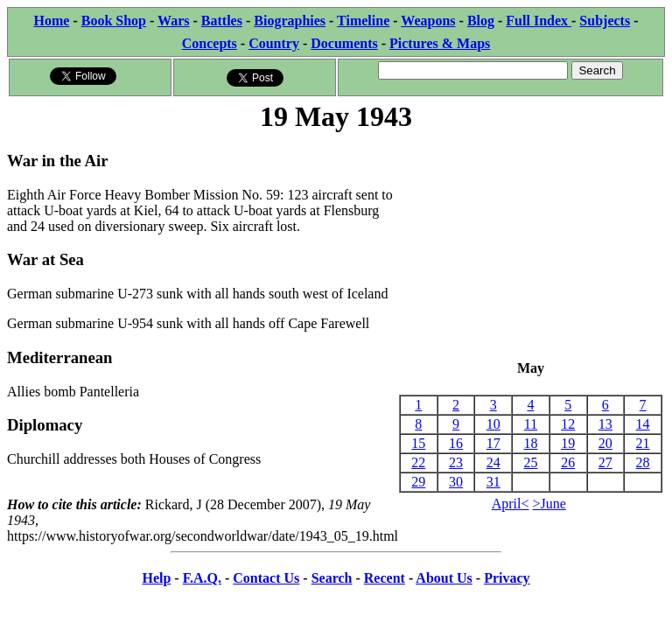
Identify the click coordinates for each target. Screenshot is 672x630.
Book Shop (114, 21)
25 (530, 462)
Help (156, 578)
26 (568, 462)
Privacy (507, 578)
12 (568, 424)
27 (605, 462)
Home (52, 21)
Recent (385, 578)
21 (643, 443)
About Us (444, 578)
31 (493, 482)
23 (456, 462)
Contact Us (266, 578)
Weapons (428, 21)
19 (568, 443)
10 (493, 424)
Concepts (210, 43)
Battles (222, 21)
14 (643, 424)
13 (605, 424)
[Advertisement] (531, 248)
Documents (344, 43)
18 (530, 443)
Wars (173, 21)
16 (456, 443)
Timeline (363, 21)
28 (643, 462)
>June (549, 504)
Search (332, 578)
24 (493, 462)
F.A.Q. (202, 578)
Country (274, 43)
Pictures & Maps (440, 43)
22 (418, 462)
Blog (481, 21)
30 (456, 482)
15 (418, 443)
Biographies (290, 21)
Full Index (539, 21)
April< (511, 504)
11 (531, 424)
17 (493, 443)
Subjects (605, 21)
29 (418, 482)
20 (605, 443)
